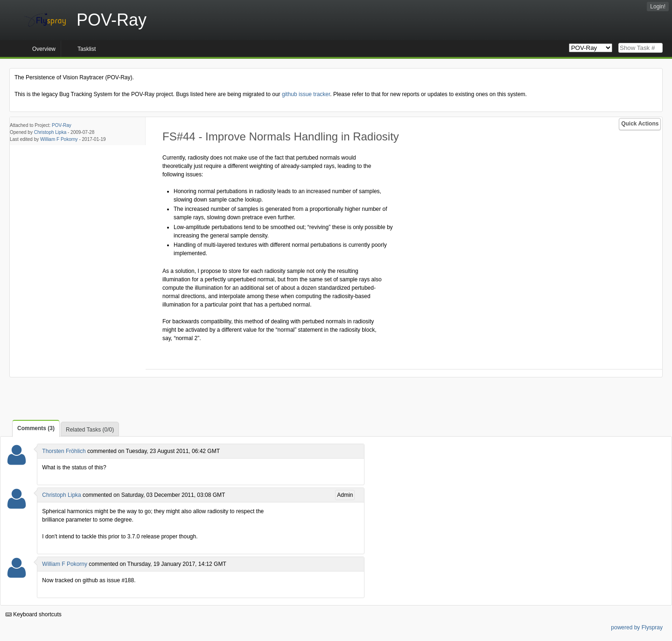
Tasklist (87, 49)
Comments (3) (36, 428)
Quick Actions (640, 124)
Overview (44, 49)
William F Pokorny (59, 139)
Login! (658, 7)
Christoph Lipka (50, 132)
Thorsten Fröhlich (64, 451)
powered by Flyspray (637, 627)
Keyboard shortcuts (34, 614)
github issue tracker (306, 94)
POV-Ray (62, 125)
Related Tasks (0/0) (90, 430)
